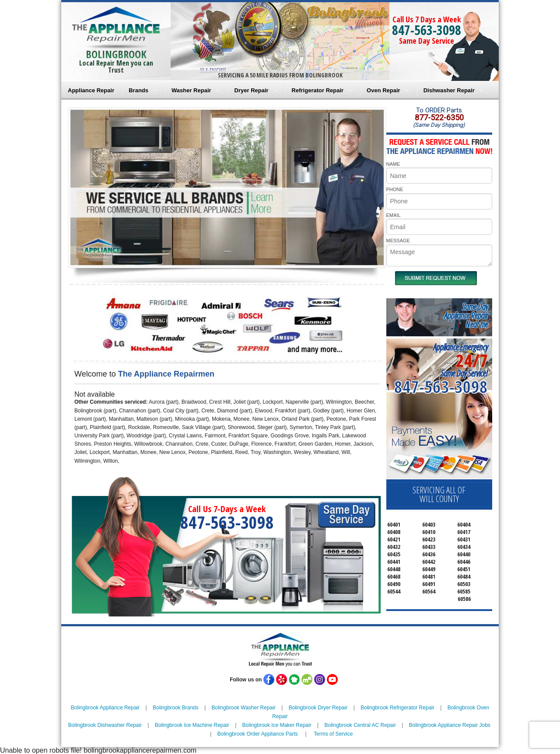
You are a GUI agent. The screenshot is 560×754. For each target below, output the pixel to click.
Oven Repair (383, 90)
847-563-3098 (427, 30)
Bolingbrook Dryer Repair (318, 708)
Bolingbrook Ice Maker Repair (277, 725)
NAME (393, 164)
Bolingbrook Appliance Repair (105, 708)
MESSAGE (398, 241)
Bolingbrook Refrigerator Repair (397, 708)
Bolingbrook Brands (176, 708)
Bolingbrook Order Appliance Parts (258, 734)
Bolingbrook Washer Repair (244, 708)
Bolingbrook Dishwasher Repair (105, 725)
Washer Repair (191, 90)
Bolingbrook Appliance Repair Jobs (450, 725)
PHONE (395, 189)
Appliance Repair (91, 90)
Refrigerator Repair (318, 90)
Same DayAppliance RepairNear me (466, 316)
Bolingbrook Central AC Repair (360, 725)
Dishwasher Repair (449, 90)
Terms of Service (333, 734)
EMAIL (394, 215)
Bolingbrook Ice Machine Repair (192, 725)
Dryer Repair (252, 90)
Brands (138, 90)
